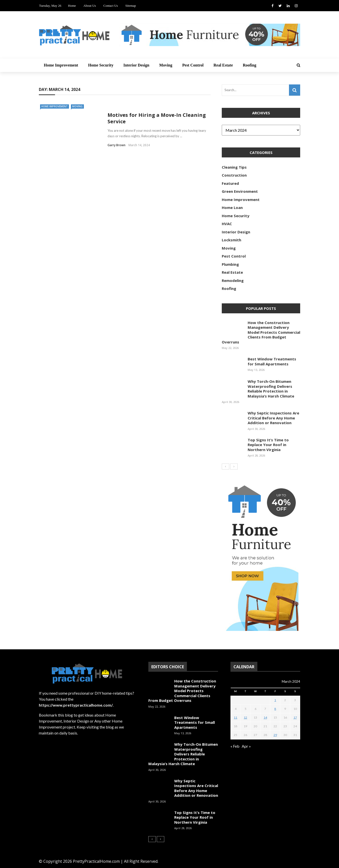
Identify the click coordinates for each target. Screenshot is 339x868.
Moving (166, 65)
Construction (234, 175)
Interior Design (136, 65)
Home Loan (232, 207)
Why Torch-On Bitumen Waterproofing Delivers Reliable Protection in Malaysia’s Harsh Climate (271, 389)
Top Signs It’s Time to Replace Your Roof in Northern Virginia (268, 445)
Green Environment (240, 191)
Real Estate (223, 65)
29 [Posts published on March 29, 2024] (275, 735)
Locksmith (231, 240)
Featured (230, 183)
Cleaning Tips (234, 167)
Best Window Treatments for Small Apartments (272, 361)
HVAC (227, 224)
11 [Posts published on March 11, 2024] (235, 717)
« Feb (235, 746)
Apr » (246, 746)
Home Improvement (61, 65)
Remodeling (233, 280)
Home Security (101, 65)
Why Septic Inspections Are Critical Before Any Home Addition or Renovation (273, 418)
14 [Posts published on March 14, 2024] (265, 717)
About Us (90, 6)
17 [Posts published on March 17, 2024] (295, 717)
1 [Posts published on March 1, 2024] (275, 700)
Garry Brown (116, 145)
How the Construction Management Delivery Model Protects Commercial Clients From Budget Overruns (261, 332)
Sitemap (131, 6)
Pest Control (193, 65)
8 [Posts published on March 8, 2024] (275, 709)
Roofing (249, 65)
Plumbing (230, 264)
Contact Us (111, 6)
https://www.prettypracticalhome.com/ (76, 705)
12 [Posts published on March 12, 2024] (245, 717)
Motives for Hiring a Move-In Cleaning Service (157, 118)
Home (72, 6)
